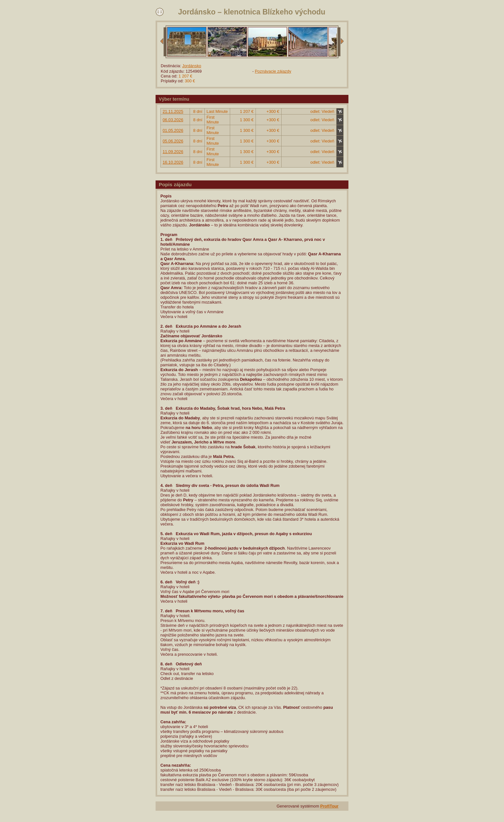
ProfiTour (329, 806)
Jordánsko (192, 66)
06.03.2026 (173, 120)
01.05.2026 (173, 130)
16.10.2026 (173, 162)
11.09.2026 (173, 152)
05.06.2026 (173, 141)
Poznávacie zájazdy (273, 71)
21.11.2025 (173, 111)
